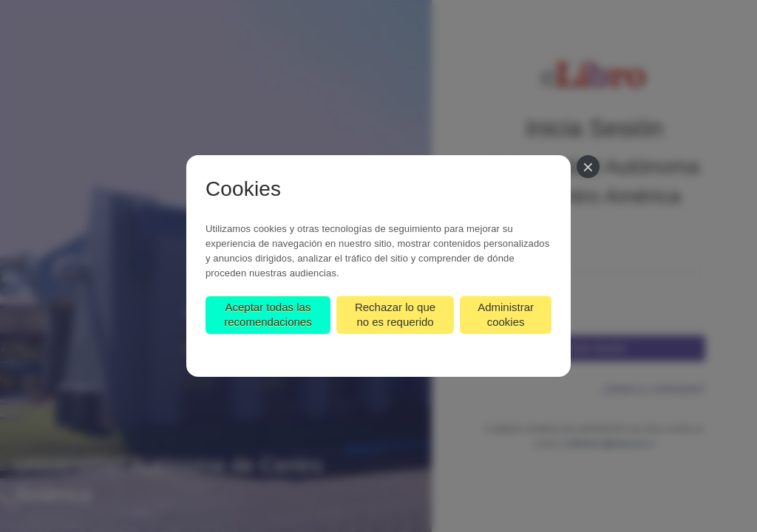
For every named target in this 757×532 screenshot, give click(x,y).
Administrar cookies (506, 314)
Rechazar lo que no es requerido (395, 314)
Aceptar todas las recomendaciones (268, 314)
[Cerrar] (588, 167)
